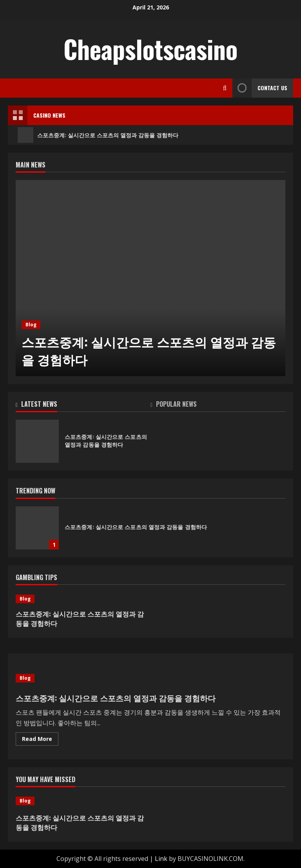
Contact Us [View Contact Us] (260, 88)
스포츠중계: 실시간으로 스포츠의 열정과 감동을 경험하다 (98, 135)
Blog (31, 325)
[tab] (83, 406)
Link (161, 859)
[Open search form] (225, 88)
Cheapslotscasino (150, 49)
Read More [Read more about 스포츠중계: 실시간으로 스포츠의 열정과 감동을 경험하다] (40, 740)
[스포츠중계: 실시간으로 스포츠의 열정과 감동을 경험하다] (150, 278)
